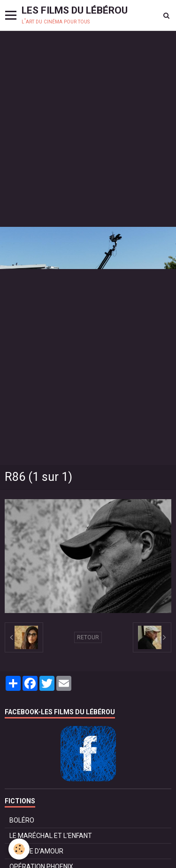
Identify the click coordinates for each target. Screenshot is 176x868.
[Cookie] (19, 849)
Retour (88, 637)
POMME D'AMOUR (36, 851)
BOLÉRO (22, 820)
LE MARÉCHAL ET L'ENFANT (51, 836)
